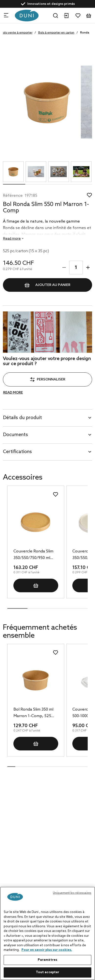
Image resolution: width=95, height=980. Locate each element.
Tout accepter (48, 972)
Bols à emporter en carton (56, 33)
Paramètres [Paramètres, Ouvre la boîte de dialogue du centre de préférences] (47, 960)
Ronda (85, 33)
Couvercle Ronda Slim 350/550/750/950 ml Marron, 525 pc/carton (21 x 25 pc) (34, 555)
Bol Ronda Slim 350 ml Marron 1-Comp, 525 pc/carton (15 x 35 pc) (33, 713)
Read (12, 239)
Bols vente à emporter (17, 33)
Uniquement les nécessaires (72, 893)
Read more (13, 393)
